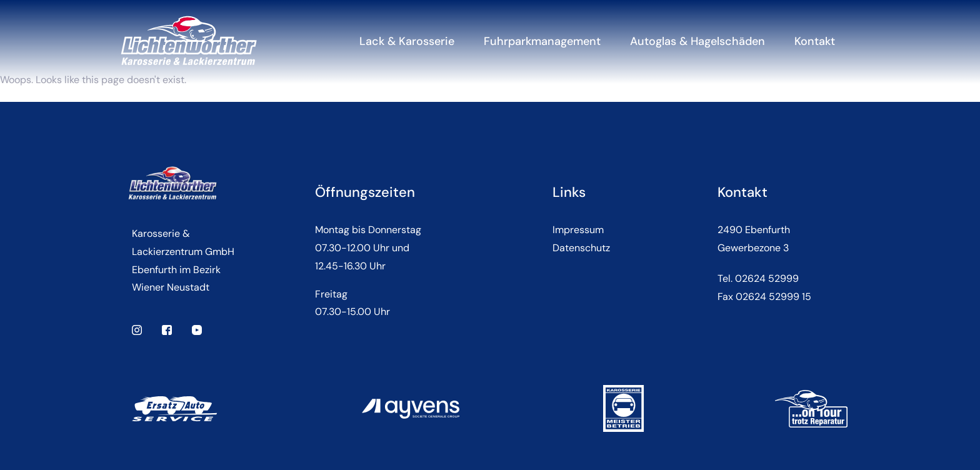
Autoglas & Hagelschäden (697, 41)
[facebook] (167, 329)
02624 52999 (767, 278)
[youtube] (197, 329)
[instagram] (137, 329)
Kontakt (815, 41)
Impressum (578, 230)
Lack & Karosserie (407, 41)
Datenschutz (581, 248)
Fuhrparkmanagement (542, 41)
